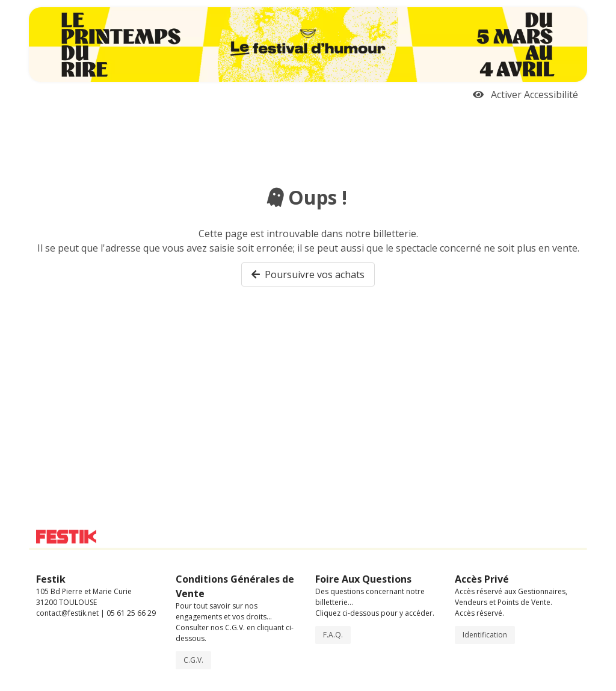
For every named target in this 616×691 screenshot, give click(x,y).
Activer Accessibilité (525, 95)
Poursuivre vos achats (308, 274)
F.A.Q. (333, 635)
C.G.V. (193, 660)
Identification (485, 635)
